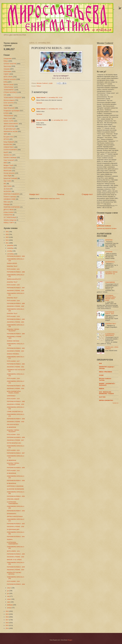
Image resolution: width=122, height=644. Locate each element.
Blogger (70, 640)
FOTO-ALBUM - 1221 (13, 269)
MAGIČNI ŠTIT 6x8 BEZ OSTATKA (14, 573)
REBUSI (102, 389)
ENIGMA (6, 105)
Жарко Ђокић (8, 118)
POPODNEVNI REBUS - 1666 (16, 303)
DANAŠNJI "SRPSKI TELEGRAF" (13, 330)
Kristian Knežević (9, 212)
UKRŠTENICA (11, 396)
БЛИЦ (5, 82)
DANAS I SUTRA (9, 121)
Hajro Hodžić (7, 181)
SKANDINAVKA (12, 514)
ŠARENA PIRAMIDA (13, 354)
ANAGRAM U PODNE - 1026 (15, 291)
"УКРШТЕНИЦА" (9, 87)
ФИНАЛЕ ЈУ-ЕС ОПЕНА (14, 560)
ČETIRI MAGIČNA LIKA (14, 443)
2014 (7, 628)
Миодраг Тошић (8, 165)
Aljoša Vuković (41, 97)
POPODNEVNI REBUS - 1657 (16, 453)
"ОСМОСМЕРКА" (9, 90)
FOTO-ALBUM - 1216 (13, 378)
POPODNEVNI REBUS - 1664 (16, 334)
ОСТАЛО (6, 139)
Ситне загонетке (9, 103)
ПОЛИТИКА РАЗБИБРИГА (12, 194)
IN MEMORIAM (11, 427)
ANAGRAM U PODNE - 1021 (15, 367)
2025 (7, 232)
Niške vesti (7, 202)
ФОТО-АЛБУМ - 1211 (13, 551)
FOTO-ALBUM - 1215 (13, 399)
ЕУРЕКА (6, 113)
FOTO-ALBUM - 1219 (13, 301)
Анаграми (7, 69)
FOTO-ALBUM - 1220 (13, 285)
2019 (7, 614)
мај (8, 596)
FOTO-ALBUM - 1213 (13, 450)
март (9, 602)
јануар (9, 608)
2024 (7, 234)
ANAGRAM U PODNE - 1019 (15, 404)
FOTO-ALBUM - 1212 (13, 470)
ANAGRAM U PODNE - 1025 (15, 306)
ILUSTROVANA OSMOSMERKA (12, 503)
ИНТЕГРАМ (109, 240)
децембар (10, 245)
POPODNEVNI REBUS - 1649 (16, 567)
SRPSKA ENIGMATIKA (106, 400)
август (9, 588)
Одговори (39, 103)
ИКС (5, 184)
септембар (11, 254)
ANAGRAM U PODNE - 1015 (15, 557)
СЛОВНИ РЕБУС (9, 147)
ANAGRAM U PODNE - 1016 (15, 527)
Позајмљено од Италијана (12, 111)
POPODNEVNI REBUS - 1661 (16, 386)
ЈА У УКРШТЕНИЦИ (10, 217)
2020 (7, 611)
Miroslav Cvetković (42, 120)
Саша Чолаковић (9, 160)
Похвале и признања (10, 197)
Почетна (61, 194)
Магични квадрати (9, 100)
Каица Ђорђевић (9, 142)
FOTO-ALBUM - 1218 (13, 316)
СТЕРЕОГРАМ (8, 215)
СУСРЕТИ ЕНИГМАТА (10, 150)
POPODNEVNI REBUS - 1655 (16, 481)
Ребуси (39, 86)
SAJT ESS (102, 397)
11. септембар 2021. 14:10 (54, 97)
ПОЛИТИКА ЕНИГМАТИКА (12, 207)
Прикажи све (115, 403)
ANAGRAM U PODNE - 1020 (15, 389)
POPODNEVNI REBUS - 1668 (16, 272)
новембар (10, 248)
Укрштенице (7, 66)
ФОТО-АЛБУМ (8, 77)
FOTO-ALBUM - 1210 (13, 581)
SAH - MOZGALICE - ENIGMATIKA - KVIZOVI (106, 393)
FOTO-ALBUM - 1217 (13, 361)
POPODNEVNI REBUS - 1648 (16, 584)
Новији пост (34, 194)
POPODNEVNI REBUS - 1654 (16, 496)
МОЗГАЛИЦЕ (8, 168)
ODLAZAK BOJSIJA (13, 424)
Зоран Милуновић (9, 108)
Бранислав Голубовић (10, 178)
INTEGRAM (109, 252)
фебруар (10, 605)
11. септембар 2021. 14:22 (59, 120)
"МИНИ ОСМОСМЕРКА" (11, 124)
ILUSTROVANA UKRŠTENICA (110, 335)
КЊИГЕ (6, 152)
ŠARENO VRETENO (13, 341)
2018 (7, 617)
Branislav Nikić (8, 144)
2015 (7, 625)
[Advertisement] (61, 176)
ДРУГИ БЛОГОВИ (9, 126)
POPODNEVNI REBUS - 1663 (16, 348)
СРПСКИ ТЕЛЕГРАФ (10, 64)
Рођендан (7, 204)
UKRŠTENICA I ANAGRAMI (15, 486)
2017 (7, 620)
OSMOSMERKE (110, 282)
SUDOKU (10, 539)
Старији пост (87, 194)
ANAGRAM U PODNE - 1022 (15, 351)
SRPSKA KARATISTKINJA (15, 516)
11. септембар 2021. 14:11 (54, 109)
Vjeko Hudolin (8, 186)
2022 (7, 240)
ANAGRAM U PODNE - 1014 (15, 570)
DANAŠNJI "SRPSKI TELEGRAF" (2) (111, 273)
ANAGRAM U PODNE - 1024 (15, 322)
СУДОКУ (6, 74)
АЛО (5, 95)
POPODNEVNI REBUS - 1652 (16, 524)
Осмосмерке (7, 71)
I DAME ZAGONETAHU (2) (15, 412)
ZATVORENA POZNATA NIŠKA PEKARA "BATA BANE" (110, 298)
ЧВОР (5, 134)
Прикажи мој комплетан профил (107, 228)
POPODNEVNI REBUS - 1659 (16, 419)
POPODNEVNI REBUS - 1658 (16, 437)
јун (8, 593)
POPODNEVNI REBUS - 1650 (16, 554)
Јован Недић (7, 176)
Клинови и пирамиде (10, 157)
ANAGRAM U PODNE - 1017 (15, 440)
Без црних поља (9, 137)
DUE (100, 363)
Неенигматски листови (11, 131)
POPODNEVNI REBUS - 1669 (16, 256)
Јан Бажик (7, 189)
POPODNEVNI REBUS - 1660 (16, 401)
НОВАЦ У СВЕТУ (9, 223)
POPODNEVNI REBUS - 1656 (16, 468)
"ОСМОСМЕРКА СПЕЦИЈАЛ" (13, 97)
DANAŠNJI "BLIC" (12, 266)
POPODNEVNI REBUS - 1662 (16, 364)
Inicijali (101, 375)
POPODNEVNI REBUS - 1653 (16, 511)
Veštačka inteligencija (10, 220)
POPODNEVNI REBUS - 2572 (110, 313)
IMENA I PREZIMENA (106, 372)
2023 (7, 237)
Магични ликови (9, 84)
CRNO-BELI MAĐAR (13, 499)
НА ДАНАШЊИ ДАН (10, 129)
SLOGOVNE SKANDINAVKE (15, 489)
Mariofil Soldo (8, 171)
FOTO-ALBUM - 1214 (13, 435)
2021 (7, 243)
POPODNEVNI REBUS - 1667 (16, 288)
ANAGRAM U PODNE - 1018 (15, 422)
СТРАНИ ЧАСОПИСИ (10, 92)
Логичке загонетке (9, 173)
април (9, 599)
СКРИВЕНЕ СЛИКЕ (10, 199)
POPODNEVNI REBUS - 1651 (16, 537)
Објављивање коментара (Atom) (50, 199)
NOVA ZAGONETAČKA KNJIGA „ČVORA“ (14, 392)
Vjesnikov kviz (8, 155)
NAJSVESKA (7, 191)
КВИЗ (5, 163)
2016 (7, 623)
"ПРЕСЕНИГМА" (9, 116)
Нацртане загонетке (10, 79)
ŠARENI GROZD (12, 263)
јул (8, 591)
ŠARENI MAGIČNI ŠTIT (14, 279)
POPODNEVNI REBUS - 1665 (16, 319)
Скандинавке (8, 58)
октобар (10, 251)
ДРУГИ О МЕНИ (9, 210)
